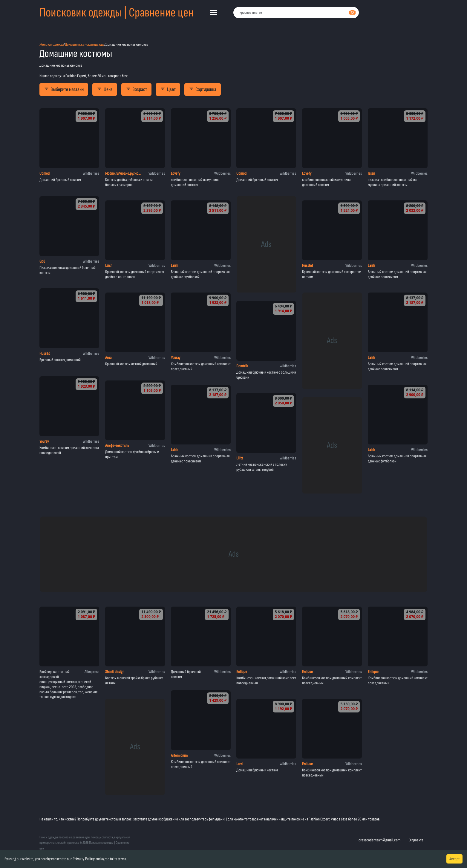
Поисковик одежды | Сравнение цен (117, 13)
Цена (105, 89)
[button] (213, 13)
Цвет (168, 89)
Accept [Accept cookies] (454, 859)
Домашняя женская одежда (85, 44)
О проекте (416, 840)
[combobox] (296, 13)
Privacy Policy (84, 859)
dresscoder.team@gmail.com (379, 840)
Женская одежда (52, 44)
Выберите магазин (64, 89)
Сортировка (203, 89)
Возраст (136, 89)
